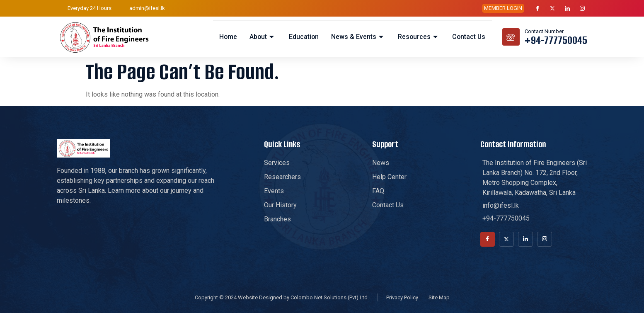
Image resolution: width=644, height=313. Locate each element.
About (262, 37)
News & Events (357, 37)
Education (303, 37)
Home (227, 37)
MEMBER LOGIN (503, 8)
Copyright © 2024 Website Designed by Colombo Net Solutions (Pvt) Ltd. (282, 297)
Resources (418, 37)
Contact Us (469, 37)
